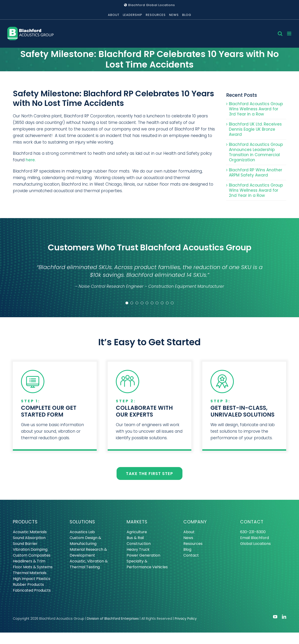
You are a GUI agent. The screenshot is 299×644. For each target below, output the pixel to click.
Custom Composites (32, 555)
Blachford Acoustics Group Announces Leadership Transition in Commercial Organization (256, 152)
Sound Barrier (25, 544)
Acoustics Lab (82, 532)
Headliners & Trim (29, 561)
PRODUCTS (25, 522)
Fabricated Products (32, 590)
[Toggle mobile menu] (290, 34)
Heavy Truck (138, 549)
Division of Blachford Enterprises (113, 619)
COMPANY (195, 522)
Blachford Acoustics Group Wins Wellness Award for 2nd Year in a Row (256, 190)
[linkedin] (284, 617)
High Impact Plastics (32, 579)
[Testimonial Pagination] (127, 303)
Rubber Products (28, 585)
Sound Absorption (29, 538)
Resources (193, 544)
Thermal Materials (30, 573)
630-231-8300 (253, 532)
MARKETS (137, 522)
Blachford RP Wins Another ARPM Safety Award (256, 173)
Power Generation (143, 555)
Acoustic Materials (30, 532)
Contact (191, 555)
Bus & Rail (135, 538)
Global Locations (255, 544)
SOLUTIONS (82, 522)
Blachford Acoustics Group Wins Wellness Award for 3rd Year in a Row (256, 109)
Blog (187, 549)
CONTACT (252, 522)
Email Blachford (255, 538)
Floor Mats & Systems (33, 567)
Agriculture (137, 532)
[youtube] (275, 617)
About (189, 532)
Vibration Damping (30, 549)
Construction (139, 544)
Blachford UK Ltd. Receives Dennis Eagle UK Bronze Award (255, 129)
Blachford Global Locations (149, 5)
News (188, 538)
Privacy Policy (186, 619)
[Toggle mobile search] (280, 34)
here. (31, 160)
